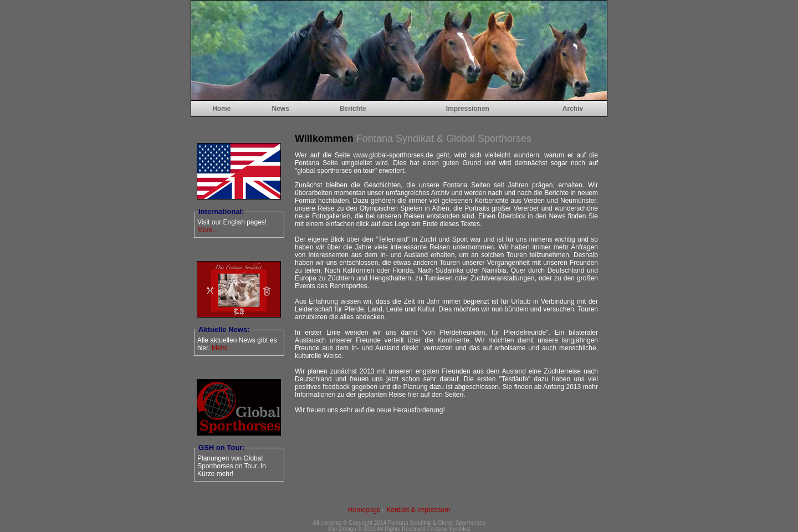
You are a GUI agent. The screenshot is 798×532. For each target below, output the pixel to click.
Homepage (364, 510)
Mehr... (222, 348)
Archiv (573, 109)
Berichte (353, 109)
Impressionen (468, 109)
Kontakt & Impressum (418, 510)
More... (208, 230)
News (280, 109)
